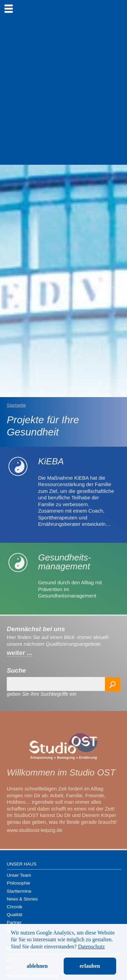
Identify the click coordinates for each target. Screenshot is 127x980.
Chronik (15, 907)
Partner (14, 922)
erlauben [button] (90, 966)
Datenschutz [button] (91, 947)
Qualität (15, 915)
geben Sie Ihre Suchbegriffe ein (41, 694)
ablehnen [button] (37, 966)
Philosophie (18, 883)
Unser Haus (22, 864)
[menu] (8, 8)
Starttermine (19, 891)
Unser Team (19, 875)
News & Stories (22, 899)
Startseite (16, 405)
